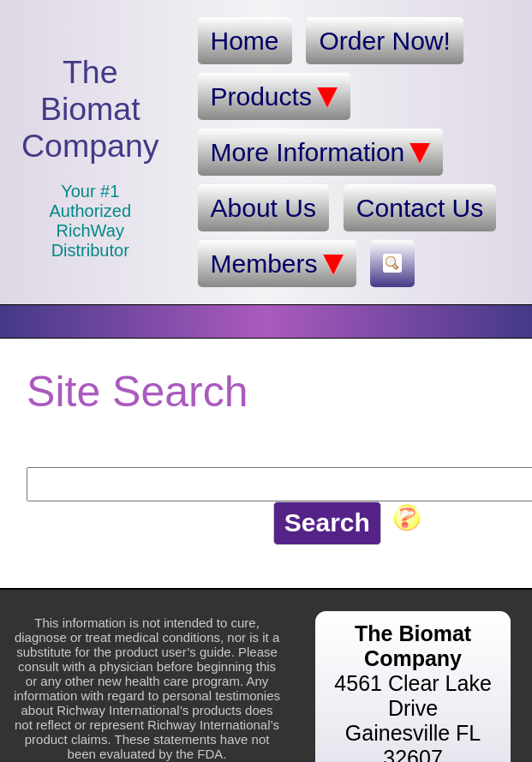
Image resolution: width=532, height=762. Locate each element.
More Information (321, 153)
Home (245, 41)
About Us (263, 208)
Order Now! (384, 41)
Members (277, 264)
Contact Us (420, 208)
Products (274, 97)
